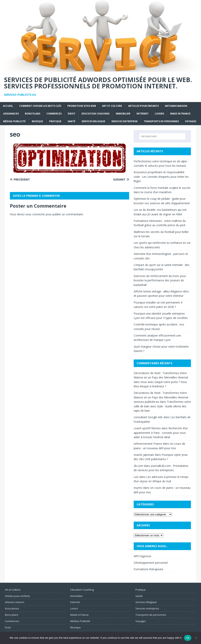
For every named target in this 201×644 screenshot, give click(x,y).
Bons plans (33, 114)
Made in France (180, 114)
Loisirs (159, 114)
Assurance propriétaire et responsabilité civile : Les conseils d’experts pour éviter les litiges (161, 177)
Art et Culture (112, 106)
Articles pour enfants (143, 106)
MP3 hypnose (142, 556)
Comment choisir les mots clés (40, 106)
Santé (71, 121)
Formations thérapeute (148, 569)
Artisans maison (176, 106)
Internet (143, 114)
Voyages (191, 121)
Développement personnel (151, 563)
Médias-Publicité (14, 121)
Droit (72, 114)
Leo (136, 477)
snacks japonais (144, 455)
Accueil (8, 106)
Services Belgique (93, 121)
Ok (188, 638)
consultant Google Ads (148, 417)
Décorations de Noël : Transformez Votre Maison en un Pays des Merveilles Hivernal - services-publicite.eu (162, 397)
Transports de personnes (161, 121)
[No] (196, 638)
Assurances (11, 114)
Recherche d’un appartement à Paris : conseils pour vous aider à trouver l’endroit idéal (161, 433)
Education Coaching (96, 114)
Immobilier (123, 114)
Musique (37, 121)
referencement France (148, 444)
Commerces (54, 114)
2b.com (138, 466)
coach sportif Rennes (147, 428)
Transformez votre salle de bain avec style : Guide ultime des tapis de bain (162, 406)
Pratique (55, 121)
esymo (138, 488)
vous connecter (35, 214)
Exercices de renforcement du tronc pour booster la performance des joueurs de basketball (160, 280)
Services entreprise (124, 121)
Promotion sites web (82, 106)
